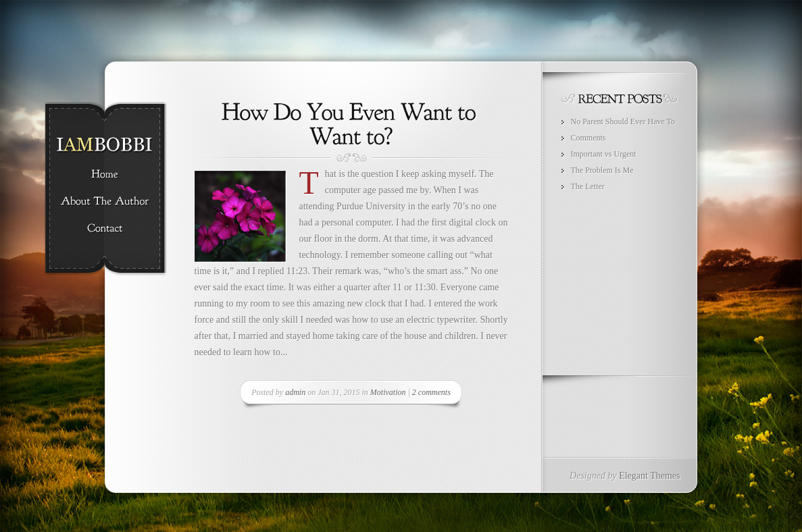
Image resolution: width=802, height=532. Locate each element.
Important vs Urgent (604, 154)
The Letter (588, 186)
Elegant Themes (649, 476)
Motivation (388, 392)
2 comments (431, 392)
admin (295, 392)
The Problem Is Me (602, 170)
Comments (588, 138)
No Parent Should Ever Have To (623, 122)
